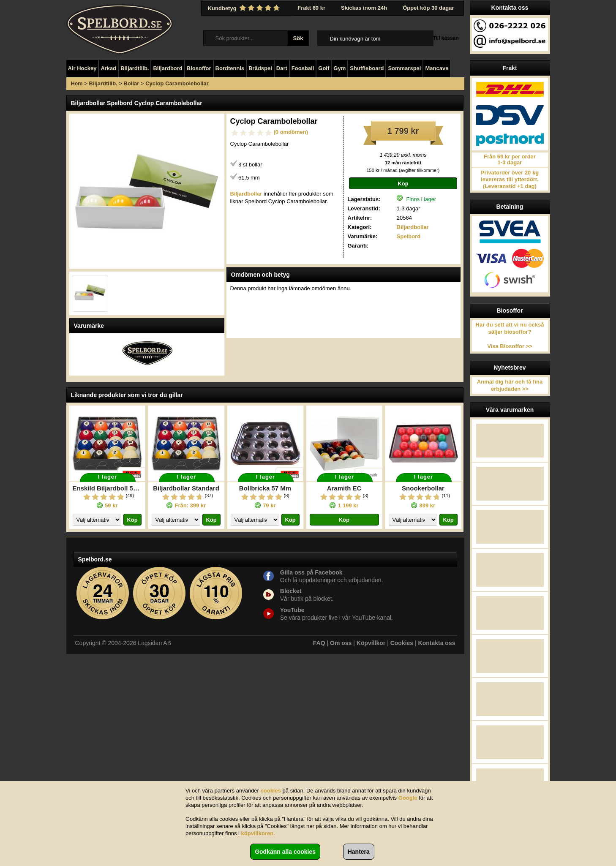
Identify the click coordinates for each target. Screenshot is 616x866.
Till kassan (446, 38)
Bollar (132, 83)
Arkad (108, 68)
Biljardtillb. (135, 68)
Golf (324, 68)
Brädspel (260, 68)
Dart (282, 68)
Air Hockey (82, 68)
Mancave (437, 68)
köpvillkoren (258, 833)
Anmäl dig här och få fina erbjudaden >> (510, 385)
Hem (77, 83)
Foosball (303, 68)
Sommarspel (404, 68)
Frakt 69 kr (311, 8)
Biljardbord (168, 68)
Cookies (402, 643)
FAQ (319, 643)
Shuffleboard (367, 68)
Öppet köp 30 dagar (428, 8)
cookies (271, 791)
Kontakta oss (437, 643)
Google (408, 798)
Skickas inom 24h (364, 8)
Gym (339, 68)
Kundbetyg (245, 8)
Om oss (341, 643)
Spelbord (409, 236)
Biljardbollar (413, 227)
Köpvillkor (371, 643)
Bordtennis (230, 68)
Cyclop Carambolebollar (177, 83)
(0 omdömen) (291, 132)
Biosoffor (199, 68)
